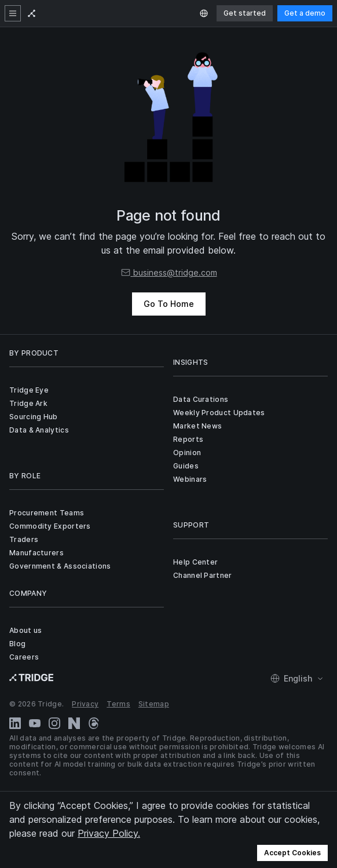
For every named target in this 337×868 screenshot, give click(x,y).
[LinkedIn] (15, 723)
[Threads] (94, 723)
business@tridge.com (169, 272)
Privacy (85, 704)
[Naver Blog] (74, 723)
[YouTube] (35, 723)
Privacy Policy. (109, 833)
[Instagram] (54, 723)
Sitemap (154, 704)
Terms (118, 704)
